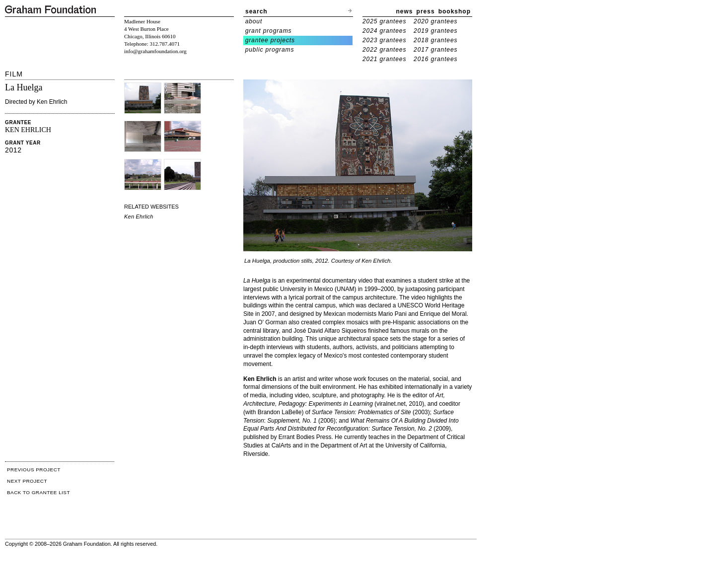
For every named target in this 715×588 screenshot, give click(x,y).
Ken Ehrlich (139, 217)
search (256, 11)
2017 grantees (435, 50)
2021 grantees (384, 59)
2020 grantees (435, 21)
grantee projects (270, 40)
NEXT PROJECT (27, 481)
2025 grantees (384, 21)
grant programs (269, 31)
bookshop (455, 11)
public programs (270, 50)
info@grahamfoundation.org (155, 51)
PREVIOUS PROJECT (34, 470)
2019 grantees (435, 31)
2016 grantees (435, 59)
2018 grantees (435, 40)
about (254, 21)
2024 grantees (384, 31)
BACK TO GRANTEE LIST (38, 492)
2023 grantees (384, 40)
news (405, 11)
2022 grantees (384, 50)
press (426, 11)
